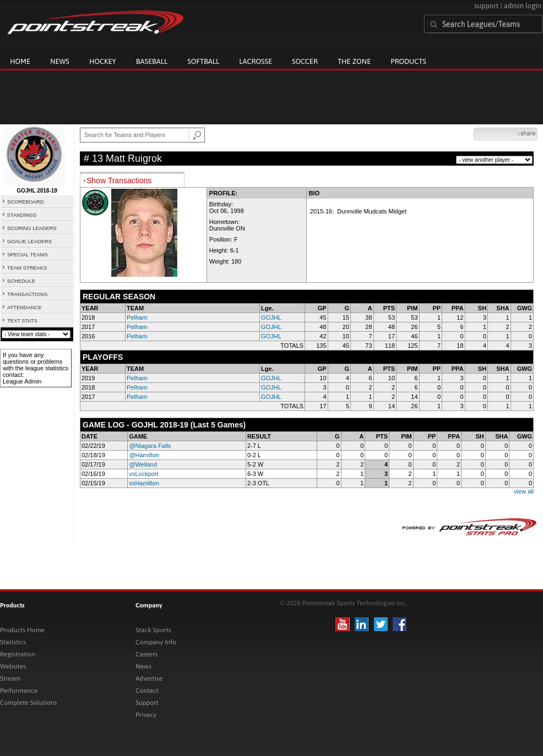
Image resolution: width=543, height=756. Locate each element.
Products (408, 61)
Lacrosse (256, 61)
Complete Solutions (28, 703)
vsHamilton (144, 483)
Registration (18, 654)
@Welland (143, 464)
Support (147, 703)
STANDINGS (22, 215)
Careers (146, 654)
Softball (203, 61)
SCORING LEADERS (32, 228)
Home (20, 61)
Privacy (146, 715)
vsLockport (143, 474)
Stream (10, 678)
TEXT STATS (22, 321)
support (486, 6)
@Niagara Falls (150, 446)
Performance (19, 691)
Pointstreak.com (95, 23)
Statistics (13, 642)
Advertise (149, 678)
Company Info (156, 642)
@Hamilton (144, 455)
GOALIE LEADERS (29, 242)
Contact (147, 691)
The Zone (354, 61)
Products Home (22, 630)
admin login (523, 6)
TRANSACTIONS (27, 294)
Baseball (152, 61)
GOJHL (271, 317)
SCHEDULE (21, 281)
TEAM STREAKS (27, 268)
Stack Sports (153, 630)
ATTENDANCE (25, 308)
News (60, 61)
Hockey (103, 61)
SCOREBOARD (25, 202)
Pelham (137, 317)
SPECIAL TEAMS (28, 255)
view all (524, 491)
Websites (13, 666)
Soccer (305, 61)
